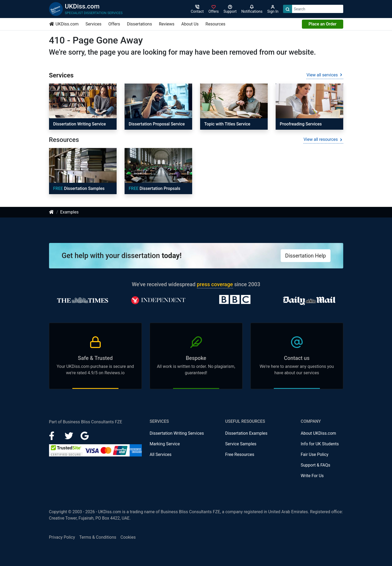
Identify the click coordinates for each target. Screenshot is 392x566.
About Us (190, 24)
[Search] (288, 9)
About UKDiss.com (319, 433)
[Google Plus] (85, 435)
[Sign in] (214, 9)
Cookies (128, 537)
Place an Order (322, 24)
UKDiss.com (64, 24)
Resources (215, 24)
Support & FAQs (316, 465)
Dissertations (139, 24)
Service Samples (241, 444)
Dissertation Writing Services (177, 433)
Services (94, 24)
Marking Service (165, 444)
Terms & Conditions (98, 537)
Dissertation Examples (246, 433)
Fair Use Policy (315, 454)
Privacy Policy (62, 537)
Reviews (167, 24)
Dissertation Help (306, 256)
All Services (161, 454)
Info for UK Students (320, 444)
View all (325, 75)
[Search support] (230, 9)
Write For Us (312, 476)
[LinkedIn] (69, 435)
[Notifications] (252, 9)
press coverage (215, 284)
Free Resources (240, 454)
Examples (69, 212)
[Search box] (318, 9)
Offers (114, 24)
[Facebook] (54, 435)
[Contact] (197, 9)
